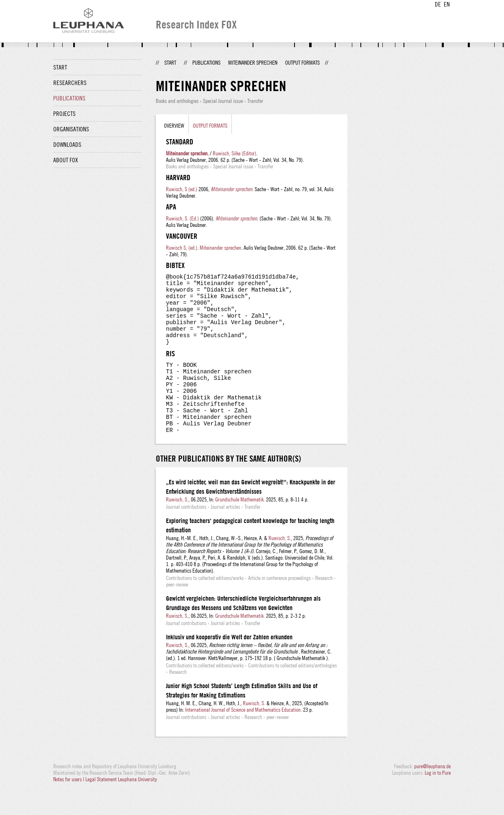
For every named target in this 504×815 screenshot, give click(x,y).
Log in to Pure (438, 800)
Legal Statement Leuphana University (121, 806)
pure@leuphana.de (432, 793)
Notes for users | (69, 806)
